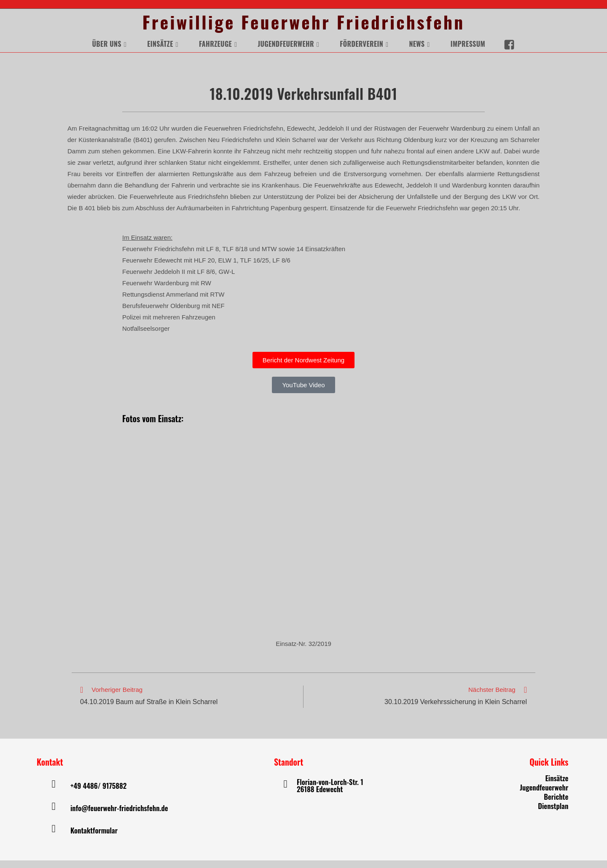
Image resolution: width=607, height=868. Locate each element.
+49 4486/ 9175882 (98, 793)
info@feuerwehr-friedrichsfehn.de (119, 816)
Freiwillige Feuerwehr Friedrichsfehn (303, 26)
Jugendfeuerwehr (544, 795)
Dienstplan (553, 813)
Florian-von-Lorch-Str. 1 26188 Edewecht (330, 793)
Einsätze (557, 786)
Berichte (556, 804)
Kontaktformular (94, 838)
